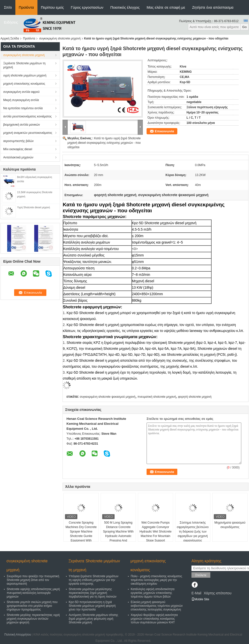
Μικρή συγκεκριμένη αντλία (21, 100)
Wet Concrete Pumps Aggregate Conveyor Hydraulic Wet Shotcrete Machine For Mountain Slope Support (155, 532)
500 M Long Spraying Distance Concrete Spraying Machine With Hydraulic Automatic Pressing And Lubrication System (118, 534)
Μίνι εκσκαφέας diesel (18, 149)
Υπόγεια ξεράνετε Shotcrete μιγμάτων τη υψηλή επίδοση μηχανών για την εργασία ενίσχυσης (94, 580)
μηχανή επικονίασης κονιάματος (24, 84)
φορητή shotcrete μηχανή (195, 397)
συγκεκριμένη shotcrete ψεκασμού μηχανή (108, 397)
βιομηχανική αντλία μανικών (22, 125)
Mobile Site (200, 599)
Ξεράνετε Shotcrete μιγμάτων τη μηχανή (24, 65)
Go (244, 27)
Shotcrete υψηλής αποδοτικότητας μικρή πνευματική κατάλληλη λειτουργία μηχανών (33, 593)
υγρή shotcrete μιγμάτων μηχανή (25, 75)
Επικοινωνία (164, 131)
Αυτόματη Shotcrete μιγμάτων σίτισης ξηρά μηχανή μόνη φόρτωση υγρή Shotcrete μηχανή (93, 619)
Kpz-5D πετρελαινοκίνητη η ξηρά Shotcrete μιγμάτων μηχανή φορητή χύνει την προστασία (92, 606)
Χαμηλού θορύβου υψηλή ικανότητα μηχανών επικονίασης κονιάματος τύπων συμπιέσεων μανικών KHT (154, 619)
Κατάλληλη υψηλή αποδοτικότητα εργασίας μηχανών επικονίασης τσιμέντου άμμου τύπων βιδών (153, 593)
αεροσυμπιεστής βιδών (18, 141)
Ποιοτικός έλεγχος (125, 7)
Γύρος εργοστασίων (87, 7)
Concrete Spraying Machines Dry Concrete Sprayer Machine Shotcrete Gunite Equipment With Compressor (81, 534)
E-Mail (196, 593)
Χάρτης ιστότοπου (218, 593)
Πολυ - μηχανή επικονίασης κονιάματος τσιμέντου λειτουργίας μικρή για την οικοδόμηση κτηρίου (156, 580)
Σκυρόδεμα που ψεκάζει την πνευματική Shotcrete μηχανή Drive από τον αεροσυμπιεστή (33, 580)
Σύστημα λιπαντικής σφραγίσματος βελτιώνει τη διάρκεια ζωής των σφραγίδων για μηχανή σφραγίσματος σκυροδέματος (193, 534)
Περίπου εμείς (52, 7)
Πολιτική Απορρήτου (18, 635)
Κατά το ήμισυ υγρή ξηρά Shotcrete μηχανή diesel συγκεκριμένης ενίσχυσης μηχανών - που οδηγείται (104, 143)
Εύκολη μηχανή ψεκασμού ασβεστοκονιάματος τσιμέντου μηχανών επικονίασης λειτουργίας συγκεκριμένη (157, 606)
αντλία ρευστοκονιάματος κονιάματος (27, 116)
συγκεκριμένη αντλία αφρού (21, 92)
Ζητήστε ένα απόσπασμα (213, 7)
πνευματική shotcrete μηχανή (157, 397)
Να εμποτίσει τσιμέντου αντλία (23, 108)
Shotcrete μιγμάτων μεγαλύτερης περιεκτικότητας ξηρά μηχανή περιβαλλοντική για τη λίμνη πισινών (93, 593)
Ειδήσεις (11, 22)
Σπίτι (8, 7)
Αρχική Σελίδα (10, 38)
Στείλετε (201, 575)
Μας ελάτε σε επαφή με (166, 7)
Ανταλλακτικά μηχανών (18, 157)
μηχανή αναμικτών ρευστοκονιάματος (28, 133)
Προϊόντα (26, 7)
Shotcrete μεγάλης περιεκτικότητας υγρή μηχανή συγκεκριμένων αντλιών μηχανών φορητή (33, 619)
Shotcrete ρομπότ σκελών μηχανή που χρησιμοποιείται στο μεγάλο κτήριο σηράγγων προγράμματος (32, 606)
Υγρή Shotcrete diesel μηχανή (33, 207)
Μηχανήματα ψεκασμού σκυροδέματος (230, 525)
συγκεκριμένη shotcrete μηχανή (60, 38)
